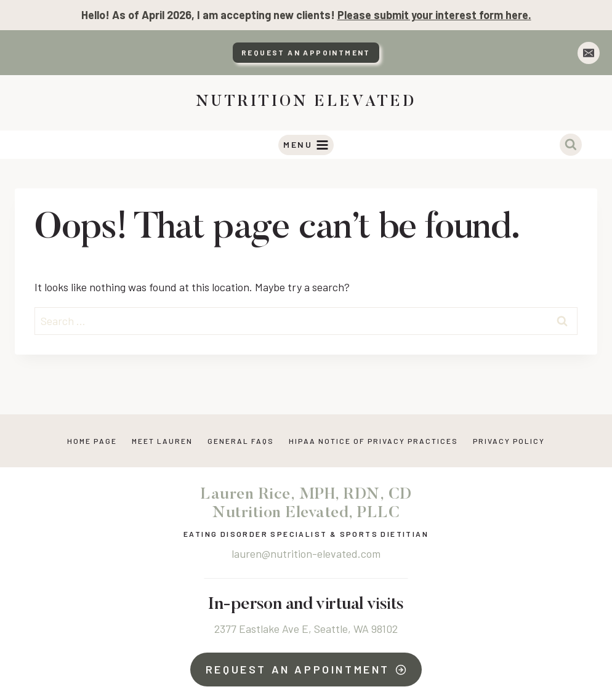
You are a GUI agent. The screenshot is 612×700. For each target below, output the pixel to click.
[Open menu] (306, 145)
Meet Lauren (162, 441)
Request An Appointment (306, 52)
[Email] (589, 53)
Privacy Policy (509, 441)
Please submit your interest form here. (434, 15)
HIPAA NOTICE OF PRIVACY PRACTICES (373, 441)
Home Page (92, 441)
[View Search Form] (571, 145)
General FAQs (241, 441)
